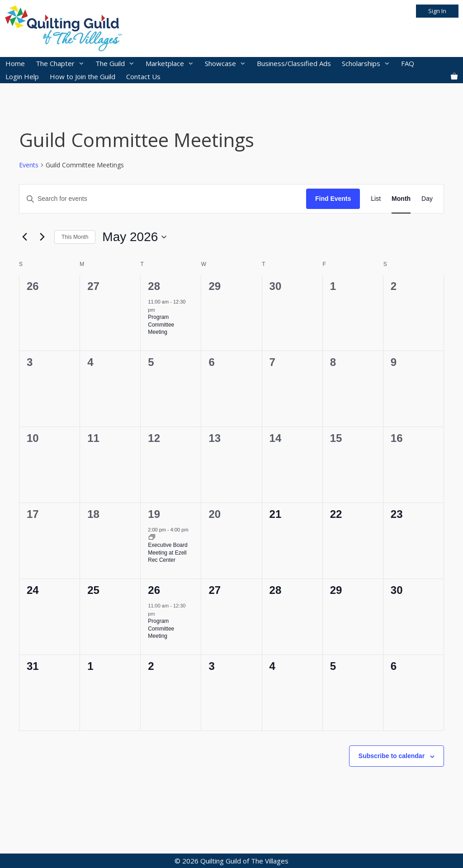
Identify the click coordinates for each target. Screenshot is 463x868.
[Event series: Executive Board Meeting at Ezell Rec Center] (152, 538)
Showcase (228, 64)
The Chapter (63, 64)
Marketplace (172, 64)
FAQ (408, 63)
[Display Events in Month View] (401, 199)
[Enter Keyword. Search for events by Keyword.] (163, 199)
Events (29, 165)
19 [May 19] (154, 514)
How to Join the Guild (83, 76)
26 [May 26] (154, 590)
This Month (75, 237)
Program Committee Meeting (161, 325)
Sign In (437, 11)
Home (15, 63)
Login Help (22, 76)
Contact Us (143, 76)
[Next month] (42, 237)
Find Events (333, 199)
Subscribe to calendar (392, 756)
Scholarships (369, 64)
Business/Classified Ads (294, 63)
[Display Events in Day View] (427, 199)
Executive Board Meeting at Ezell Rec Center (168, 553)
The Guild (118, 64)
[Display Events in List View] (376, 199)
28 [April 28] (154, 286)
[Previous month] (24, 237)
